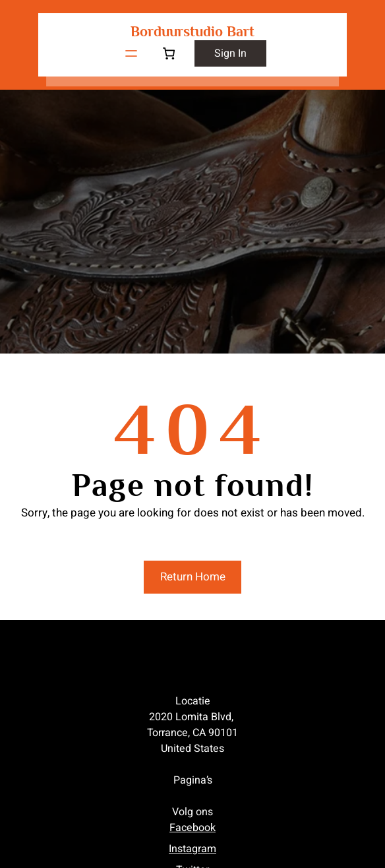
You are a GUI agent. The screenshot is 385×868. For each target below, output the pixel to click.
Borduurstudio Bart (192, 31)
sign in (230, 53)
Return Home (193, 577)
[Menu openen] (131, 53)
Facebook (192, 828)
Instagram (192, 849)
